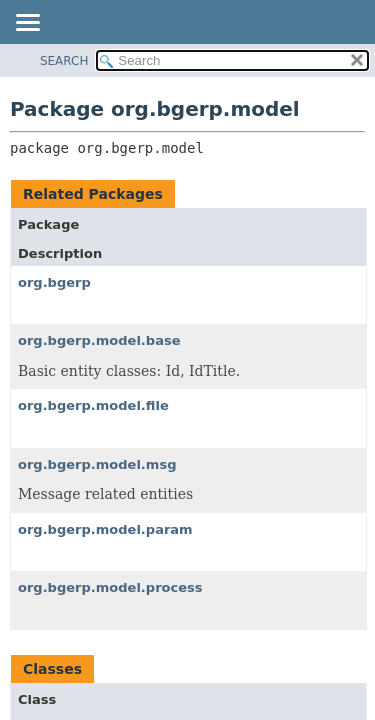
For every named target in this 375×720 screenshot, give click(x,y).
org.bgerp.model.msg (97, 464)
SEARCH (64, 61)
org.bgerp (54, 282)
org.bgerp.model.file (93, 405)
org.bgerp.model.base (99, 340)
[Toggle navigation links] (27, 24)
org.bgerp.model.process (110, 587)
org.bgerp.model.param (105, 529)
